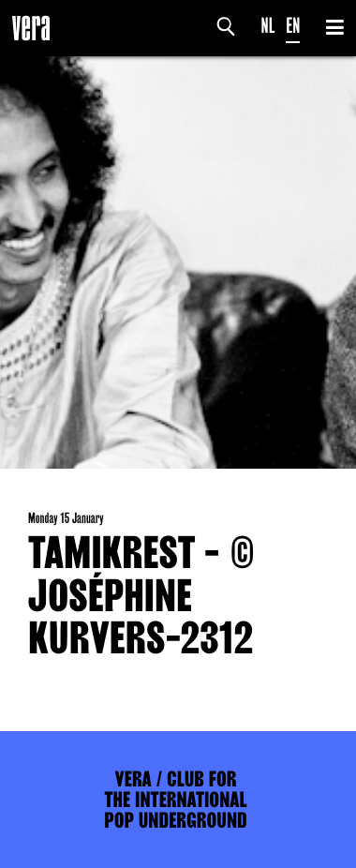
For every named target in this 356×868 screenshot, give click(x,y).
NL (268, 26)
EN (293, 26)
